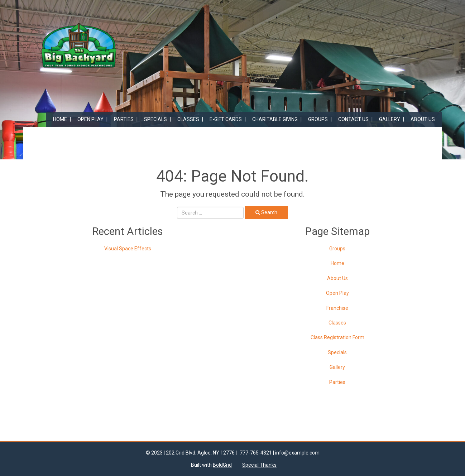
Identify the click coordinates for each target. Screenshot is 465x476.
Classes (188, 119)
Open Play (90, 119)
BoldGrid (222, 465)
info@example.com (297, 453)
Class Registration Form (337, 337)
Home (60, 119)
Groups (318, 119)
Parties (124, 119)
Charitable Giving (275, 119)
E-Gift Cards (226, 119)
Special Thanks (259, 465)
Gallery (390, 119)
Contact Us (353, 119)
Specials (155, 119)
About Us (423, 119)
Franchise (337, 308)
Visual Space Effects (128, 249)
